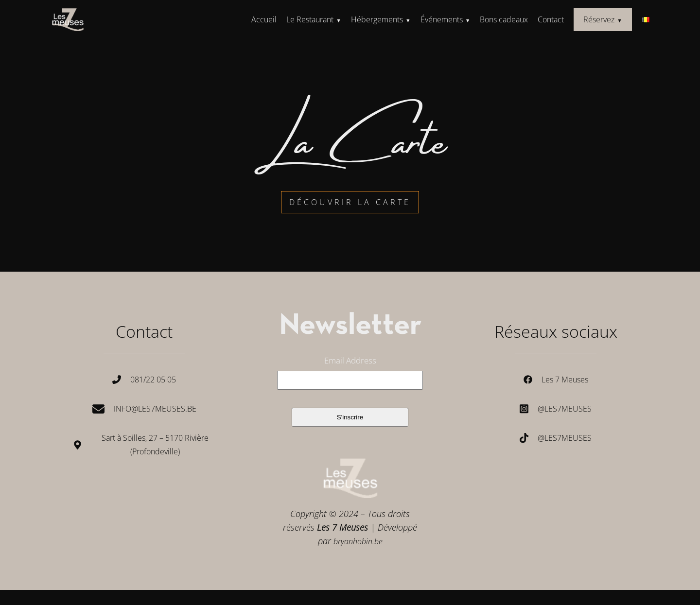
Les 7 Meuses (565, 380)
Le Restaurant (310, 19)
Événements (442, 19)
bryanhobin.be (358, 541)
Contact (551, 19)
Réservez (599, 19)
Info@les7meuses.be (155, 409)
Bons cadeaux (504, 19)
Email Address (350, 360)
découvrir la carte (350, 202)
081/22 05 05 (153, 380)
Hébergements (377, 19)
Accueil (264, 19)
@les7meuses (565, 409)
